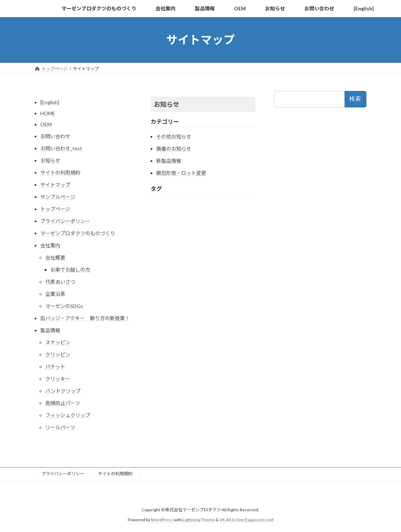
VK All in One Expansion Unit (247, 520)
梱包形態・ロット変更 (181, 173)
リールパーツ (60, 427)
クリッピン (58, 354)
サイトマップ (55, 185)
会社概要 (55, 257)
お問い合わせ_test (61, 148)
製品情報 (50, 330)
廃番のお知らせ (174, 149)
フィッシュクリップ (68, 415)
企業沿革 (55, 294)
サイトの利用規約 (60, 173)
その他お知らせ (174, 136)
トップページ (55, 209)
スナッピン (58, 342)
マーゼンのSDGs (64, 306)
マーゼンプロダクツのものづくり (78, 233)
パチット (55, 367)
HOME (48, 113)
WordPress (162, 520)
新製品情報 (169, 161)
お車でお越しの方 (70, 270)
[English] (50, 102)
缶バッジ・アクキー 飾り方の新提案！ (85, 318)
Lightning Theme (199, 520)
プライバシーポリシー (65, 221)
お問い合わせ (55, 136)
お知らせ (50, 160)
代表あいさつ (60, 282)
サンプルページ (58, 197)
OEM (46, 124)
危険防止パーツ (63, 403)
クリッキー (58, 379)
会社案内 (50, 245)
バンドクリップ (63, 391)
